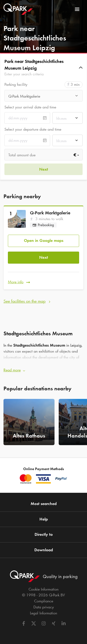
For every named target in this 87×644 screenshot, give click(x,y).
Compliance (44, 601)
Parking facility (16, 85)
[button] (43, 68)
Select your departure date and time (33, 129)
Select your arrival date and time (30, 107)
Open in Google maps (44, 240)
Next (44, 257)
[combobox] (43, 97)
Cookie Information (43, 589)
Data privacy (44, 607)
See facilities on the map (24, 301)
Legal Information (43, 613)
